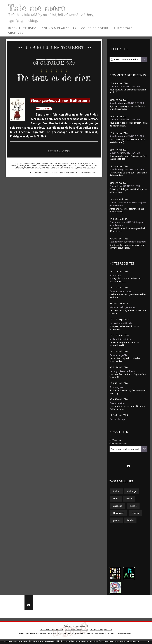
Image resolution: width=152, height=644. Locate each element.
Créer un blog (70, 629)
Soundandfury (117, 103)
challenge (132, 494)
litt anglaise (119, 516)
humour (135, 516)
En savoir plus (133, 641)
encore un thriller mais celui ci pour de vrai (61, 163)
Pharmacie (72, 173)
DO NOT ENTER (132, 86)
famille (130, 524)
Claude (113, 222)
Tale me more (37, 8)
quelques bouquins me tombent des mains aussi (50, 168)
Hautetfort (83, 629)
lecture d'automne (74, 166)
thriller (116, 494)
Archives (16, 33)
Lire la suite (59, 151)
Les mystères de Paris (122, 374)
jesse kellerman (27, 163)
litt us (116, 502)
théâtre (133, 509)
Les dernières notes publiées (77, 633)
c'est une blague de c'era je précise (43, 166)
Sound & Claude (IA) (59, 28)
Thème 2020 (123, 28)
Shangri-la (115, 278)
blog (131, 637)
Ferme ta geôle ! (119, 358)
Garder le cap (117, 422)
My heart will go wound (123, 310)
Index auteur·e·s (22, 28)
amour (129, 502)
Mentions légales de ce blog (54, 637)
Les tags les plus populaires (101, 633)
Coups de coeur (95, 28)
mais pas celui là (86, 168)
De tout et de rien (54, 78)
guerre (116, 524)
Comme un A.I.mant (121, 294)
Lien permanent (39, 173)
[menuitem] (22, 28)
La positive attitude (121, 326)
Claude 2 (114, 203)
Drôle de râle (117, 406)
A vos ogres (116, 390)
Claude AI (114, 86)
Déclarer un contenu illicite (29, 637)
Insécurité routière (120, 342)
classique (118, 509)
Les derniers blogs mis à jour (52, 633)
